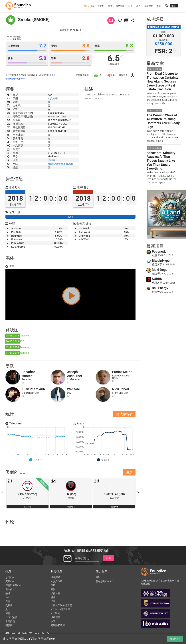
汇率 (53, 601)
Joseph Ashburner (75, 374)
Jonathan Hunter (29, 374)
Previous (3, 492)
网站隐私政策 (58, 625)
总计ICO (10, 577)
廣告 (138, 6)
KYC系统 (55, 613)
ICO (85, 6)
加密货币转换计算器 (61, 605)
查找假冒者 (124, 414)
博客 (110, 6)
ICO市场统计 (12, 617)
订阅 (108, 558)
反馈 (53, 585)
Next (138, 492)
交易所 (101, 6)
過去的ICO (11, 589)
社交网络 (53, 98)
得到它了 (175, 639)
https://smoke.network (60, 164)
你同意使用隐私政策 (42, 639)
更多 (129, 472)
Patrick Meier (122, 372)
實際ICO (10, 581)
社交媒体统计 (58, 581)
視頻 (53, 597)
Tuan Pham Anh (33, 389)
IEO (92, 6)
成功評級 (120, 6)
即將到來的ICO (13, 585)
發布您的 (149, 6)
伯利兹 (51, 160)
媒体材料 (55, 593)
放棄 (53, 621)
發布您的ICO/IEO (104, 581)
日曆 (130, 6)
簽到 (159, 6)
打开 (50, 149)
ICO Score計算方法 (60, 609)
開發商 (9, 625)
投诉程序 (55, 617)
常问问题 (10, 621)
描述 (8, 593)
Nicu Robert (121, 389)
